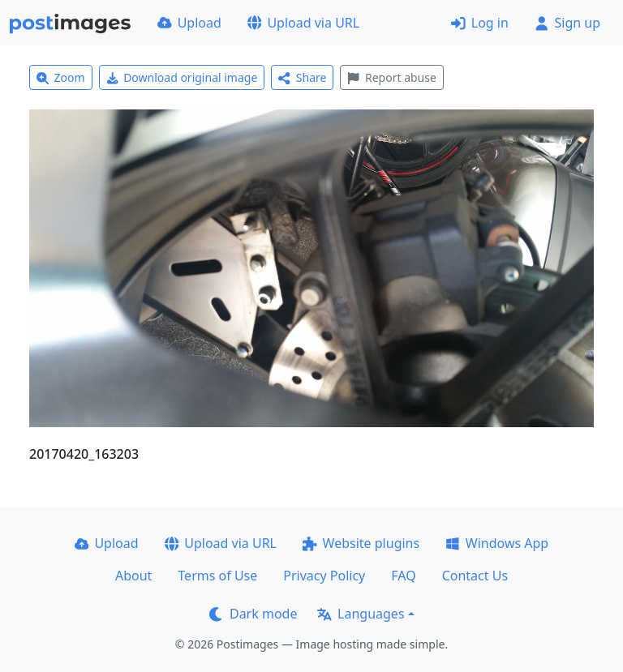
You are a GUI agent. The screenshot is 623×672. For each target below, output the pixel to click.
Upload (189, 23)
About (133, 576)
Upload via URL (303, 23)
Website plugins (361, 543)
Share (302, 77)
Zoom (61, 77)
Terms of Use (217, 576)
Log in (480, 23)
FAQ (403, 576)
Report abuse (391, 77)
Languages (361, 614)
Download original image (182, 77)
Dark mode (253, 614)
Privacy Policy (324, 576)
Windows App (497, 543)
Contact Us (475, 576)
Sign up (567, 23)
